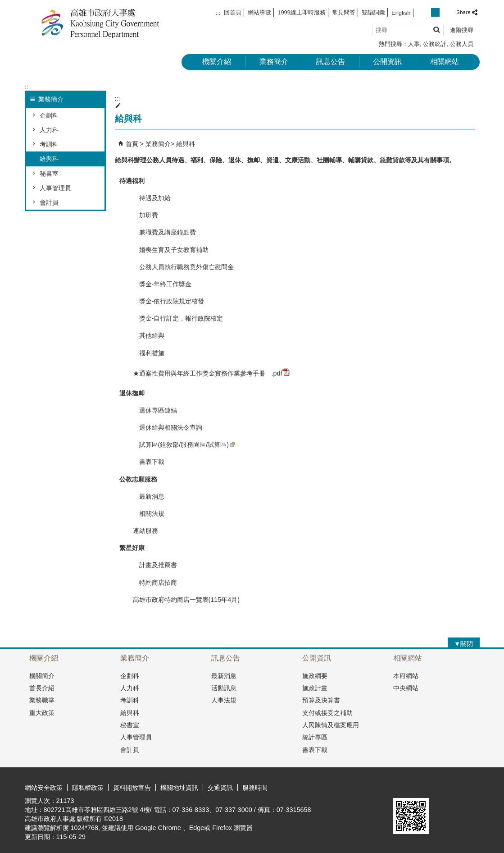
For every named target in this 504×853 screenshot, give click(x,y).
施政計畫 (315, 688)
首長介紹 (42, 688)
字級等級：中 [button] (435, 12)
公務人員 (462, 44)
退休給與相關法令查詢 (168, 427)
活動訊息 (224, 688)
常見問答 (344, 12)
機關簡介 (42, 676)
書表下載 (149, 462)
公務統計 (435, 44)
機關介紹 (217, 62)
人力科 (49, 130)
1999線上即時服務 (302, 12)
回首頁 (233, 12)
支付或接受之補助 (327, 713)
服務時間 (255, 788)
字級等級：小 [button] (425, 12)
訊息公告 (331, 62)
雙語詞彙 (373, 12)
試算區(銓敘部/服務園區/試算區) (184, 445)
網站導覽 (259, 12)
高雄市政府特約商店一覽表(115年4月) (186, 600)
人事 (414, 44)
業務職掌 (42, 700)
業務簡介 (274, 62)
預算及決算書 (321, 700)
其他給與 (149, 335)
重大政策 (42, 713)
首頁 (132, 144)
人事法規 (224, 700)
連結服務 (145, 531)
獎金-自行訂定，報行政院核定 (178, 318)
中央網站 (406, 688)
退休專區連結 (155, 410)
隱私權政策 (88, 788)
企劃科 (49, 115)
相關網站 (445, 62)
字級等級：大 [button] (445, 12)
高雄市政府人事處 (101, 23)
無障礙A (447, 787)
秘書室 (49, 174)
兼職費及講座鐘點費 (164, 232)
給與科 (49, 159)
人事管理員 (55, 188)
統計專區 (315, 737)
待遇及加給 (152, 198)
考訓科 (49, 144)
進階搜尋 (462, 30)
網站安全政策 (44, 788)
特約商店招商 (155, 582)
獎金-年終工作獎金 (162, 284)
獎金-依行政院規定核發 (169, 301)
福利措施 (149, 353)
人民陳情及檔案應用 (331, 725)
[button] (436, 30)
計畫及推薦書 (155, 565)
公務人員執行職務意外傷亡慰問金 (183, 267)
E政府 (402, 787)
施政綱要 (315, 676)
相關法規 (149, 514)
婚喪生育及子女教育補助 (171, 250)
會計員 (49, 202)
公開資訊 (387, 62)
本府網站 (406, 676)
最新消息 (149, 496)
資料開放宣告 (132, 788)
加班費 (145, 215)
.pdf (281, 373)
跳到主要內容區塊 (5, 5)
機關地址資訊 (179, 788)
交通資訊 (220, 788)
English (401, 13)
